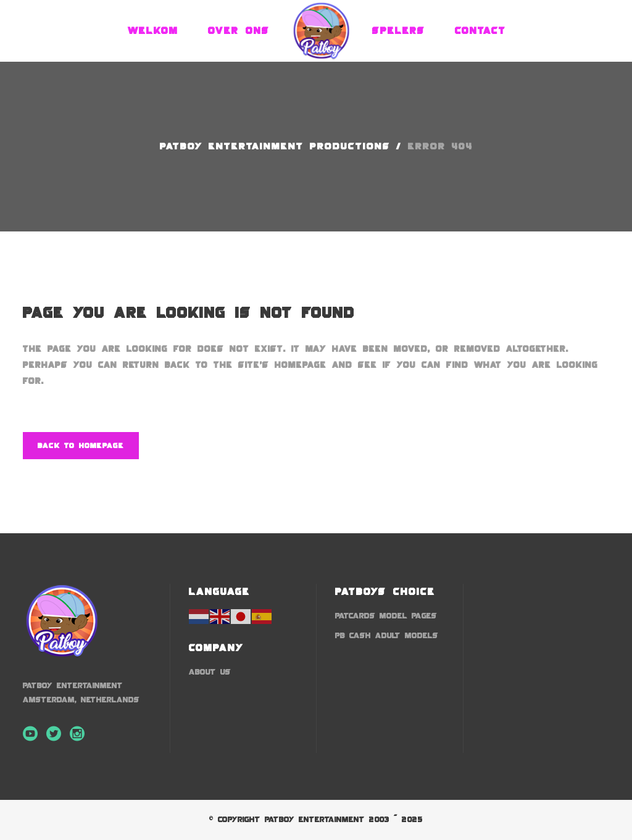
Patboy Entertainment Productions (275, 146)
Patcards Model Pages (386, 616)
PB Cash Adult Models (387, 635)
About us (210, 672)
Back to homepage (81, 446)
